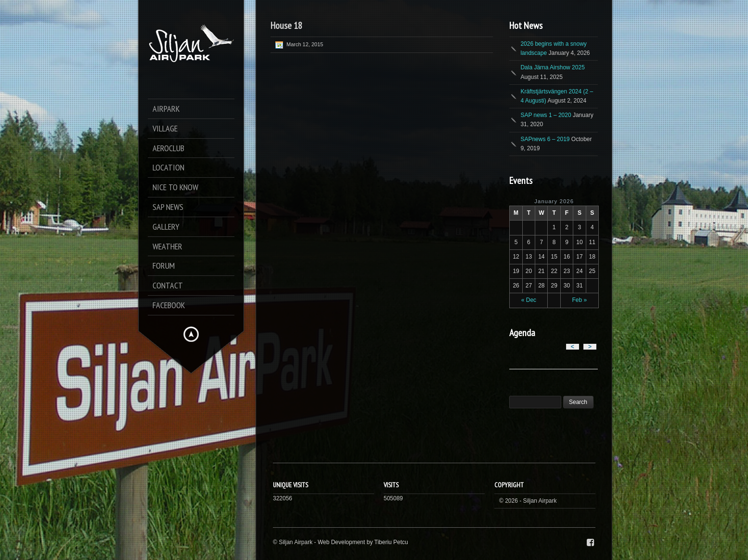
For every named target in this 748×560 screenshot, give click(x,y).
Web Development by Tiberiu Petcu (363, 542)
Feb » (580, 300)
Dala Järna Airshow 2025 (552, 67)
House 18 (286, 26)
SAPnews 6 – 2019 (545, 139)
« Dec (529, 300)
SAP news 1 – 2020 (546, 115)
